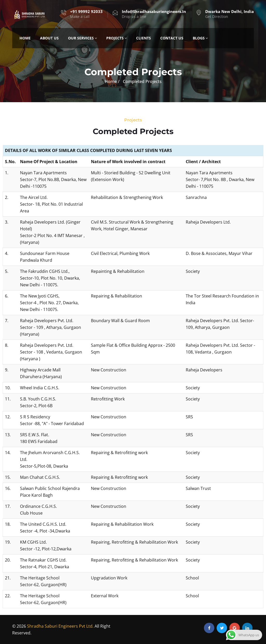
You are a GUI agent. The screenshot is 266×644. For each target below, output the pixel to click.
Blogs (200, 38)
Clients (144, 38)
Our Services (82, 38)
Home (25, 38)
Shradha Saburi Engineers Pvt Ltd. (60, 626)
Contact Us (172, 38)
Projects (117, 38)
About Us (49, 38)
